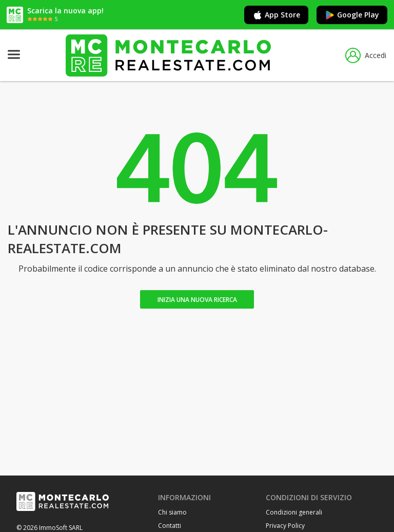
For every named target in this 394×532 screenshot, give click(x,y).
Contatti (170, 526)
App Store (276, 15)
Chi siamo (172, 512)
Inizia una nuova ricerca (197, 300)
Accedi (366, 55)
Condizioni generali (294, 512)
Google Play (352, 15)
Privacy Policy (285, 526)
